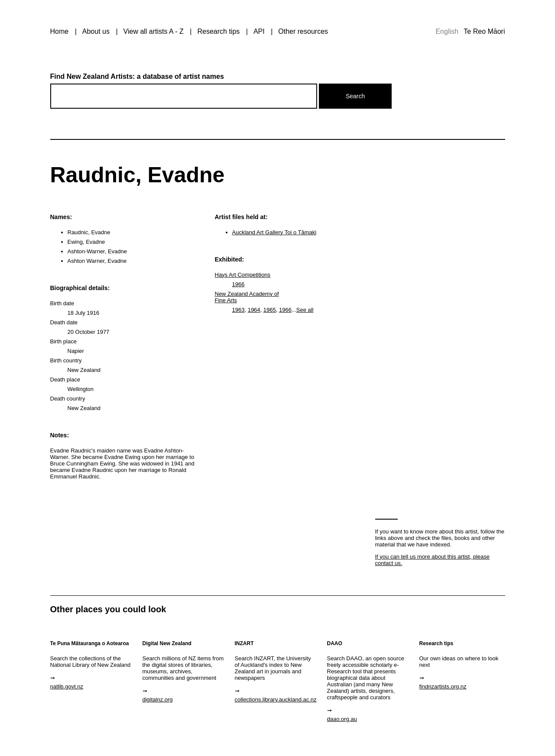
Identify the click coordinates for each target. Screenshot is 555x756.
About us (96, 31)
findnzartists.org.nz (443, 687)
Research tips (218, 31)
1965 (270, 310)
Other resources (303, 31)
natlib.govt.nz (67, 687)
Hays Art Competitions (243, 275)
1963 (239, 310)
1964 (254, 310)
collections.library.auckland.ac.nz (276, 699)
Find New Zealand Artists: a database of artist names (137, 76)
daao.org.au (342, 719)
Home (60, 31)
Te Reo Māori (484, 31)
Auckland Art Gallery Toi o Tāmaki (274, 232)
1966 (239, 284)
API (259, 31)
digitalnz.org (158, 699)
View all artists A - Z (154, 31)
